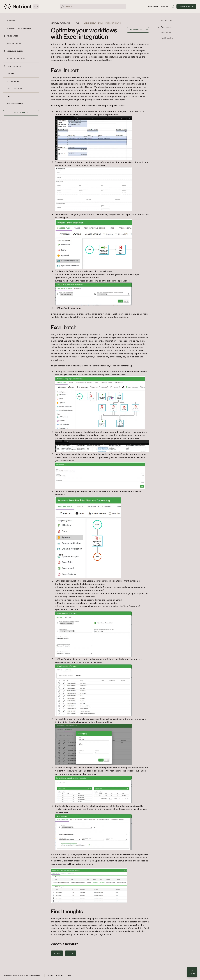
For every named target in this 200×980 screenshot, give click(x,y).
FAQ (8, 96)
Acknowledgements (15, 104)
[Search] (93, 6)
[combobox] (147, 30)
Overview (11, 21)
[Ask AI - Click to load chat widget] (192, 972)
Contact (60, 975)
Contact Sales (186, 6)
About (50, 975)
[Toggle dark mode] (173, 6)
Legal (69, 975)
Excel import (166, 27)
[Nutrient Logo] (22, 6)
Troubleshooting (14, 89)
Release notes (13, 81)
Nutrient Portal (21, 113)
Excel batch (166, 33)
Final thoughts (167, 38)
